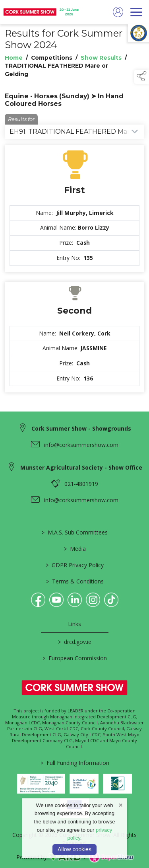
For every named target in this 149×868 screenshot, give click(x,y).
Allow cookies (74, 849)
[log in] (118, 12)
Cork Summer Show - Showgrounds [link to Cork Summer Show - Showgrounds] (81, 428)
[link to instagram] (93, 600)
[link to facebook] (38, 600)
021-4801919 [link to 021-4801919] (81, 484)
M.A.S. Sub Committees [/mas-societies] (75, 532)
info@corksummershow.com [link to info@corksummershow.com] (81, 445)
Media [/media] (74, 549)
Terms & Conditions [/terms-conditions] (74, 581)
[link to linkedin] (75, 600)
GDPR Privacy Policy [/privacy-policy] (75, 565)
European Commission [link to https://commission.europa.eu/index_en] (75, 658)
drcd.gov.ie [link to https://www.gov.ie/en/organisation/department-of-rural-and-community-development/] (75, 642)
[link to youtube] (56, 600)
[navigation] (136, 12)
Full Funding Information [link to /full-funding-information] (74, 763)
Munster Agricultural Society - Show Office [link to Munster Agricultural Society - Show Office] (81, 467)
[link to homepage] (42, 12)
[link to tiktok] (111, 600)
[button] (141, 77)
